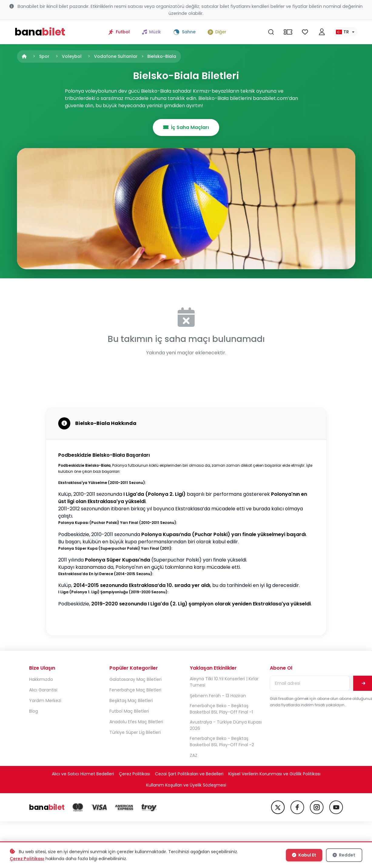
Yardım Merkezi (45, 701)
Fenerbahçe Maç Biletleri (135, 690)
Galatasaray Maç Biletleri (136, 679)
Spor (44, 56)
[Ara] (271, 32)
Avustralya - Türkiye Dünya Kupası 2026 (226, 725)
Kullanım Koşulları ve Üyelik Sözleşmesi (186, 785)
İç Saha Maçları (186, 127)
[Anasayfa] (24, 56)
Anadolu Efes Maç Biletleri (136, 722)
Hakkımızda (41, 679)
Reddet (344, 855)
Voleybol (72, 56)
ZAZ (194, 755)
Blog (34, 711)
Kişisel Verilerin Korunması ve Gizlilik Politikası (274, 774)
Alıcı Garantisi (43, 690)
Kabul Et (304, 855)
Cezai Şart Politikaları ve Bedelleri (189, 774)
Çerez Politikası (134, 774)
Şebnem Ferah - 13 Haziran (218, 696)
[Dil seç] (345, 32)
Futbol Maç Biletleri (129, 711)
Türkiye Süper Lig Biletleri (135, 732)
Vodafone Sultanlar (116, 56)
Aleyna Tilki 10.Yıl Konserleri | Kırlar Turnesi (224, 682)
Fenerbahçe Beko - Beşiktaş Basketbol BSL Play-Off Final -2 (222, 742)
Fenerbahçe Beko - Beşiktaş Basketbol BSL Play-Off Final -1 (221, 709)
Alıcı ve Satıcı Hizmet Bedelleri (83, 774)
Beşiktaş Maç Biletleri (131, 701)
